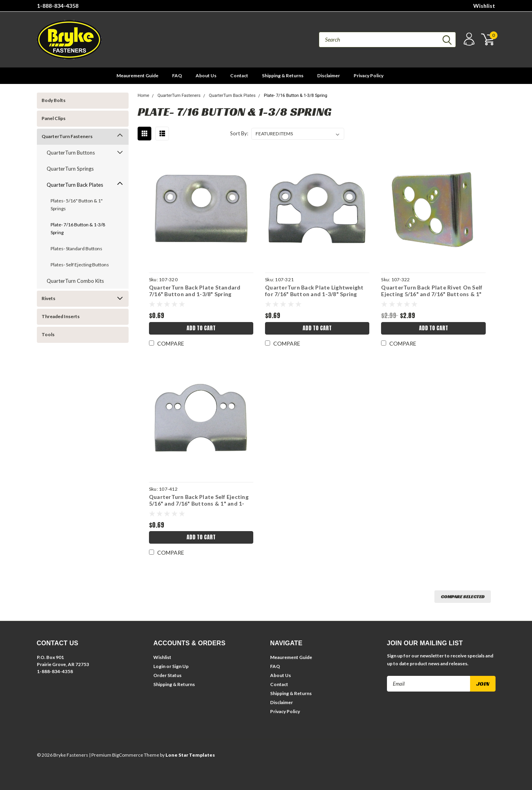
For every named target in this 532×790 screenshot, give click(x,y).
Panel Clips (54, 118)
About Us (206, 76)
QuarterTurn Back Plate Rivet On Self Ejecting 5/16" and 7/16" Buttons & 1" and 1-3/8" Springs (432, 294)
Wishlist (484, 6)
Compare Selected (463, 596)
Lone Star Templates (190, 755)
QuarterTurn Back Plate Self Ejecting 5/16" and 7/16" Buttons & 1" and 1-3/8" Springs (199, 504)
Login (159, 666)
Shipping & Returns (283, 76)
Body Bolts (54, 100)
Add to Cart (201, 328)
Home (143, 96)
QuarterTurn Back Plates (75, 185)
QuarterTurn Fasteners (67, 136)
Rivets (48, 298)
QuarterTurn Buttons (71, 153)
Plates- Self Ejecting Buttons (80, 265)
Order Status (167, 675)
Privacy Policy (369, 76)
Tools (48, 334)
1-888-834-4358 (58, 6)
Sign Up (180, 666)
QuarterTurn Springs (70, 169)
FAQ (177, 76)
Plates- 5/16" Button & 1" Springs (77, 205)
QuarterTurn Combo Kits (75, 281)
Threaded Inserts (61, 316)
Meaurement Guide (137, 76)
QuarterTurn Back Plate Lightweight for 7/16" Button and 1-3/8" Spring (314, 291)
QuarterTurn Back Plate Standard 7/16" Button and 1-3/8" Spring (195, 291)
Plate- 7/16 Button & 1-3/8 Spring (78, 228)
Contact (239, 76)
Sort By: (239, 133)
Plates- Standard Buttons (76, 248)
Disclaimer (329, 76)
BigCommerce (128, 755)
